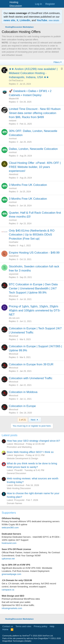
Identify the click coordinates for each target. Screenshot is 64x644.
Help (52, 626)
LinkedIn (25, 20)
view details (54, 20)
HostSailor (14, 242)
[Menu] (5, 4)
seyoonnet (14, 274)
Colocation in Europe (22, 406)
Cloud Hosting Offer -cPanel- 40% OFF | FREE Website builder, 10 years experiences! (35, 167)
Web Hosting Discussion (19, 488)
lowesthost (14, 256)
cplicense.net (8, 559)
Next (35, 420)
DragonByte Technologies (13, 641)
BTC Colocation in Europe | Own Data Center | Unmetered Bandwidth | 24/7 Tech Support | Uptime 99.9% (33, 288)
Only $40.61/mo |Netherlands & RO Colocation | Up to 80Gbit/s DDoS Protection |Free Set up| (32, 235)
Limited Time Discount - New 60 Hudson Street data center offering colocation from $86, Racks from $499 (35, 113)
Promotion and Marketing (19, 447)
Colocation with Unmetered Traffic (31, 378)
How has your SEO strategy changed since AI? (33, 441)
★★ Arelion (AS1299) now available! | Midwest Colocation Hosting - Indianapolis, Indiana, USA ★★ (33, 73)
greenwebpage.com (11, 574)
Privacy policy (41, 626)
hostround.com (9, 543)
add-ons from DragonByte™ (38, 638)
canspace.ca (8, 590)
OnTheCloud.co (16, 81)
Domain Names (15, 503)
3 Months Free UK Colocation (28, 185)
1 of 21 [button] (23, 420)
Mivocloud (13, 296)
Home (5, 629)
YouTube (42, 20)
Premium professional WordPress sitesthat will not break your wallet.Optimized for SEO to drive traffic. (21, 602)
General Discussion (16, 473)
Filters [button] (57, 62)
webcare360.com (10, 528)
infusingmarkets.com (12, 608)
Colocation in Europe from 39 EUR (31, 364)
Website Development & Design (22, 458)
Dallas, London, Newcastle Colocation (33, 149)
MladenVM (14, 99)
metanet (13, 121)
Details (28, 641)
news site (9, 20)
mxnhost (13, 139)
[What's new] (60, 4)
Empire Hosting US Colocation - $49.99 (34, 253)
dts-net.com (14, 318)
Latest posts (10, 435)
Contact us (8, 626)
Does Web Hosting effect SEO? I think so (30, 452)
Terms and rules (23, 626)
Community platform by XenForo (28, 636)
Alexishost (14, 174)
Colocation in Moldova (23, 392)
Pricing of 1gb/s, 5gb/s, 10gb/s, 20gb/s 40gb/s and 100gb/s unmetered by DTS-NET (35, 310)
